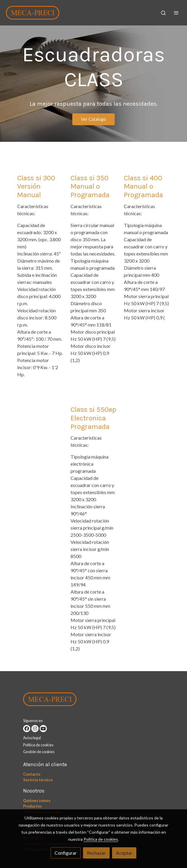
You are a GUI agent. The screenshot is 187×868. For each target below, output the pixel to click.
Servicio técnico (38, 780)
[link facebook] (27, 729)
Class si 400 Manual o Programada (143, 187)
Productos (32, 806)
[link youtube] (43, 729)
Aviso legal (32, 738)
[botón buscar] (163, 13)
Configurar (66, 853)
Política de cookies (38, 745)
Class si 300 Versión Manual (36, 187)
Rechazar (96, 853)
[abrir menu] (176, 13)
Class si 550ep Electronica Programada (93, 418)
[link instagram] (35, 729)
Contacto (32, 774)
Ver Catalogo (93, 119)
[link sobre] (94, 700)
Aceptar (124, 853)
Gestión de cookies (39, 752)
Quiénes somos (37, 801)
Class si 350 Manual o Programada (90, 187)
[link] (33, 13)
